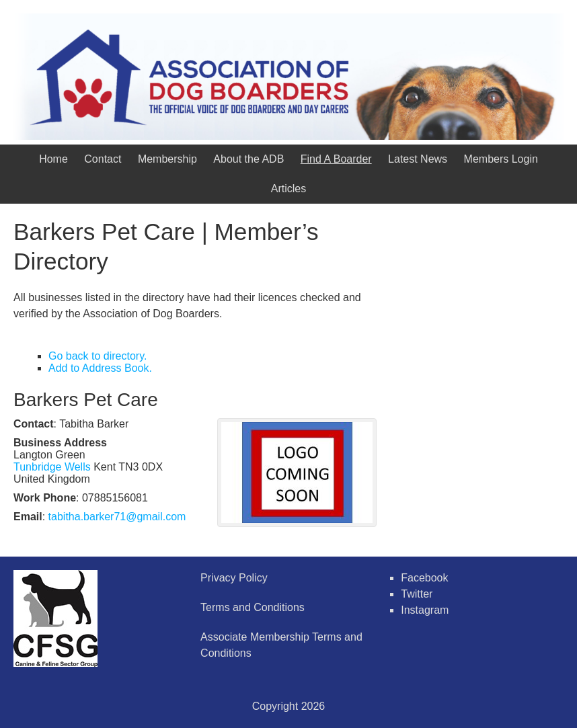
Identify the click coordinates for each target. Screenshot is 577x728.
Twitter (417, 594)
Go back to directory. (98, 356)
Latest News (418, 159)
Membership (167, 159)
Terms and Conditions (253, 607)
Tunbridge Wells (52, 467)
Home (53, 159)
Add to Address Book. (100, 368)
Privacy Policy (234, 578)
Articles (288, 189)
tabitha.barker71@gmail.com (117, 517)
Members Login (501, 159)
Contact (103, 159)
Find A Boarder (336, 159)
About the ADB (248, 159)
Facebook (424, 578)
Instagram (425, 610)
